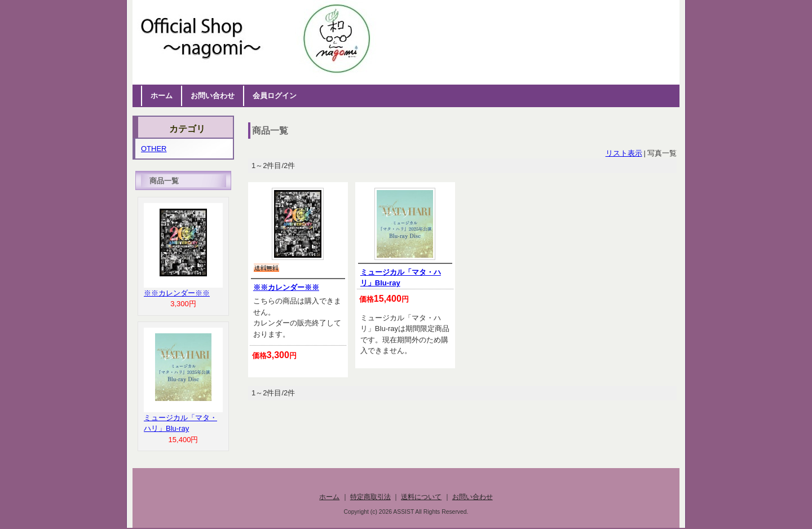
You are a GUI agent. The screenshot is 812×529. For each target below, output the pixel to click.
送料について (421, 497)
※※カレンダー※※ (286, 287)
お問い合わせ (213, 96)
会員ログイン (275, 96)
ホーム (162, 96)
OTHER (154, 149)
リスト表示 (624, 153)
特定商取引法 (370, 497)
